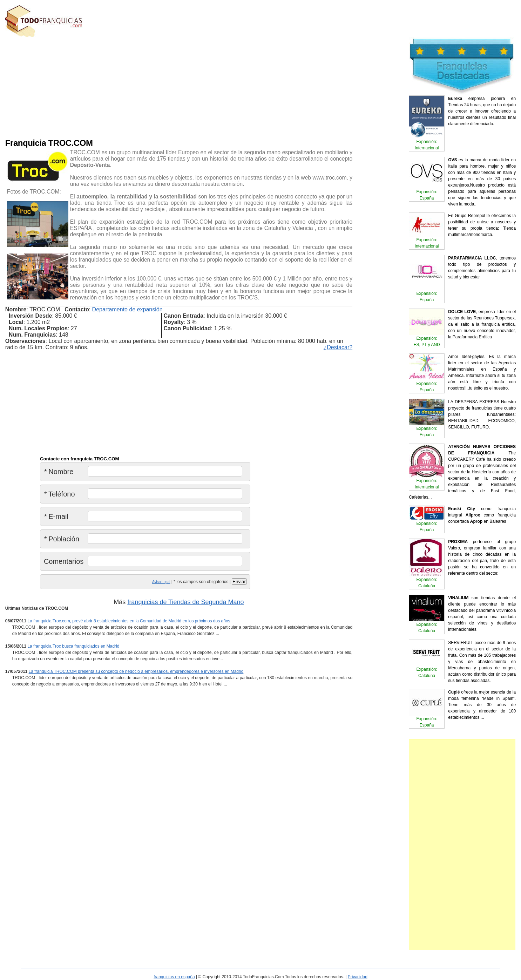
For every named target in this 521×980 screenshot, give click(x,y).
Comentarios (64, 561)
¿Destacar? (338, 347)
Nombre (59, 472)
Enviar (239, 582)
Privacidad (358, 977)
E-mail (56, 516)
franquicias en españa (174, 977)
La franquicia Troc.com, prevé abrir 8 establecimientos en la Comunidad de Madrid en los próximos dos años (129, 621)
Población (62, 539)
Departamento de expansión (127, 309)
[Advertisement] (147, 86)
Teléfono (59, 494)
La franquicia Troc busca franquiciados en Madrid (73, 646)
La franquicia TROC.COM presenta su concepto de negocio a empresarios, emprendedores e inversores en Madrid (136, 671)
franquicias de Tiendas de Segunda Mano (185, 602)
